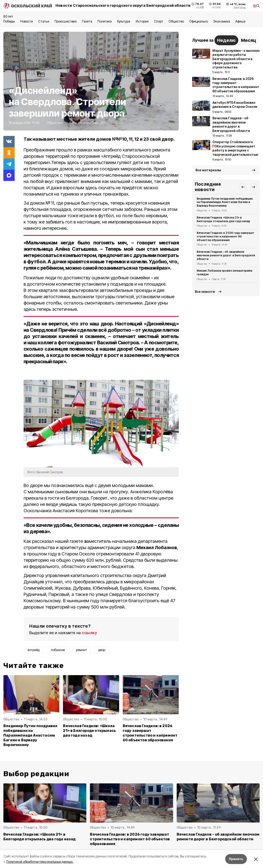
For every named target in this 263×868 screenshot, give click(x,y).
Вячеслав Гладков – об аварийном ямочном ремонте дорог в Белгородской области (226, 255)
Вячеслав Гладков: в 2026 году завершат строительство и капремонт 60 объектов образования (150, 733)
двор (102, 650)
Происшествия (66, 21)
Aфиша (240, 21)
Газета (87, 21)
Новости (27, 21)
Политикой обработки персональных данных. (40, 862)
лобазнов (58, 650)
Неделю (226, 40)
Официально (199, 21)
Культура (124, 21)
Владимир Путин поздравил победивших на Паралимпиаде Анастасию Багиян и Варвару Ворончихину (30, 735)
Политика (105, 21)
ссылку (89, 633)
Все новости (205, 292)
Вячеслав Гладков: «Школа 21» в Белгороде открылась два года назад (89, 731)
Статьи (44, 21)
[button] (243, 187)
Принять (236, 859)
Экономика (222, 21)
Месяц (249, 40)
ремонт (81, 650)
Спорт (159, 21)
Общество (176, 21)
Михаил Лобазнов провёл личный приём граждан (224, 272)
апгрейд (33, 650)
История (142, 21)
